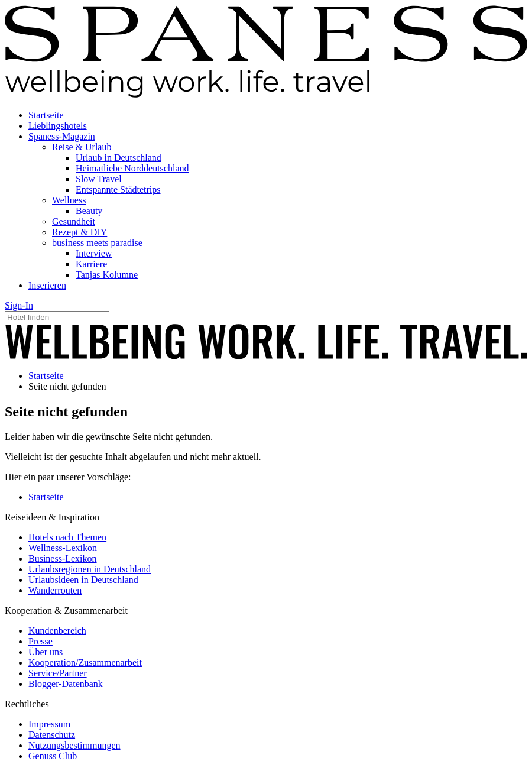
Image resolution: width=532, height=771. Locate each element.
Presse (40, 641)
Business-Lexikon (63, 558)
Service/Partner (58, 673)
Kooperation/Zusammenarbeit (85, 663)
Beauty (89, 211)
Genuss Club (53, 756)
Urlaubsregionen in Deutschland (90, 569)
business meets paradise (97, 243)
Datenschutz (52, 735)
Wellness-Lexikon (63, 548)
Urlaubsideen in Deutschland (83, 580)
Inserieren (47, 285)
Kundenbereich (57, 631)
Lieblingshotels (58, 126)
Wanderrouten (55, 590)
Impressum (49, 724)
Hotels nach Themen (67, 537)
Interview (94, 253)
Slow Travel (99, 179)
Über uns (46, 652)
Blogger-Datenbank (66, 684)
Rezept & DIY (80, 232)
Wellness (69, 200)
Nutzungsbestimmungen (74, 745)
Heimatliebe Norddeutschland (132, 168)
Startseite (46, 115)
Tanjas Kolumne (107, 275)
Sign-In (19, 305)
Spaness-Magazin (62, 136)
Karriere (91, 264)
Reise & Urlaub (82, 147)
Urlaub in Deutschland (119, 158)
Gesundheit (74, 221)
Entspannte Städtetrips (118, 189)
